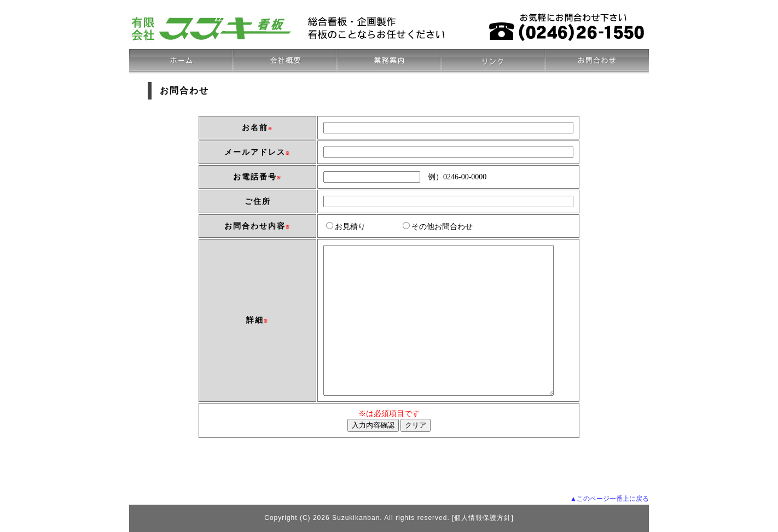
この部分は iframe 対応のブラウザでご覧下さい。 (389, 302)
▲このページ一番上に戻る (609, 499)
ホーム (181, 62)
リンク (493, 62)
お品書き (389, 62)
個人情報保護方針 (483, 518)
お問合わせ (597, 62)
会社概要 (285, 62)
